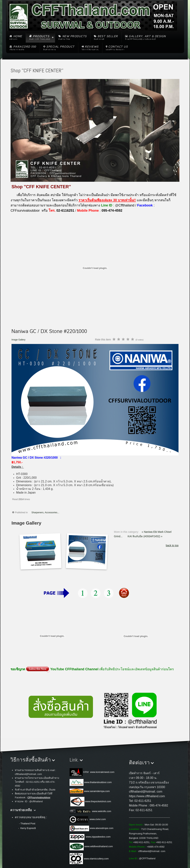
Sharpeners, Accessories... (45, 513)
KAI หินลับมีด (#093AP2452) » (145, 536)
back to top (172, 545)
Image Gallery (18, 340)
